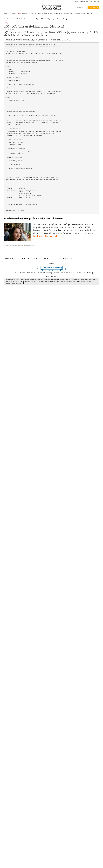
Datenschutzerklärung (45, 273)
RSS (91, 2)
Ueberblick (32, 19)
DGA (14, 23)
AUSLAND (66, 14)
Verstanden (19, 283)
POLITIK (33, 14)
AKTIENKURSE (12, 14)
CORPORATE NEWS (31, 16)
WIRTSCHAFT (26, 14)
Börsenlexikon (11, 258)
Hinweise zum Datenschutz (63, 273)
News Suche (92, 8)
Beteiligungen (8, 23)
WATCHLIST (97, 2)
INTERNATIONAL (80, 14)
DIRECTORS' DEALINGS (42, 16)
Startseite (20, 19)
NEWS (6, 14)
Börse (26, 19)
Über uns (78, 273)
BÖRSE (19, 14)
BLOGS (77, 2)
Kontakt (22, 273)
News (16, 273)
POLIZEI (72, 14)
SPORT (39, 14)
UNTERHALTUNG (47, 14)
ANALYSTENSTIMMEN (21, 16)
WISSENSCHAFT (57, 14)
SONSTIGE (89, 14)
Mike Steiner (87, 273)
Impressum (31, 273)
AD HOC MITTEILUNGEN (9, 16)
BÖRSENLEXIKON (84, 2)
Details (13, 283)
